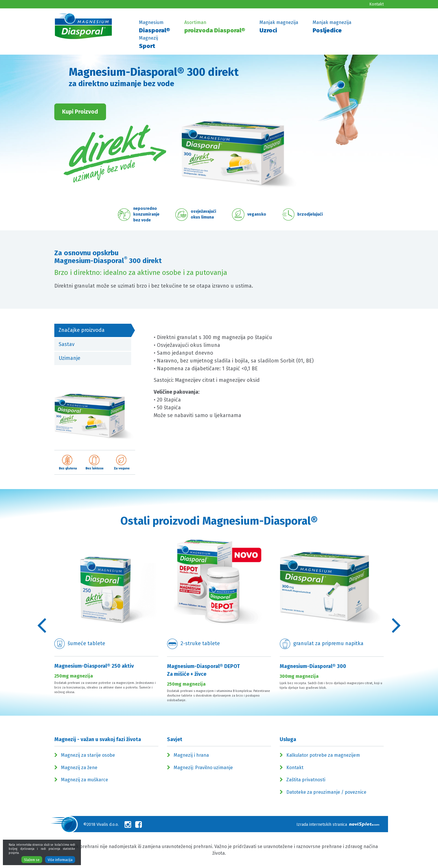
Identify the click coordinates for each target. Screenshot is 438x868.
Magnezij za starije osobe (88, 755)
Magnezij (149, 43)
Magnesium (154, 27)
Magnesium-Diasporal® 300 (313, 666)
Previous (42, 625)
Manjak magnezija (279, 27)
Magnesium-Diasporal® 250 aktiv (94, 666)
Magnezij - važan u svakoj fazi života (98, 739)
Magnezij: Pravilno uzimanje (203, 768)
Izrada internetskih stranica (338, 824)
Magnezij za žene (79, 768)
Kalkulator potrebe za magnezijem (323, 755)
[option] (106, 621)
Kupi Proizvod (80, 112)
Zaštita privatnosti (306, 780)
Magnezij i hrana (191, 755)
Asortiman (215, 27)
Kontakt (376, 4)
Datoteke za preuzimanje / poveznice (326, 792)
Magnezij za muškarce (85, 780)
